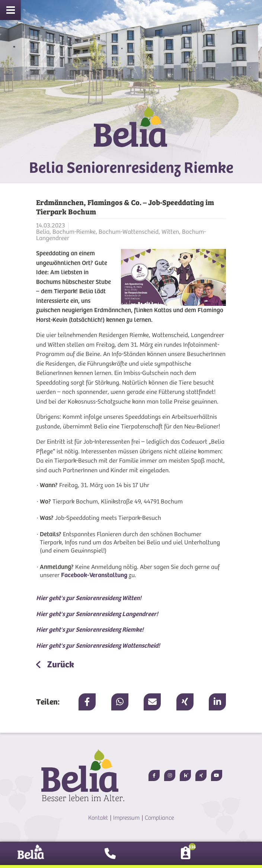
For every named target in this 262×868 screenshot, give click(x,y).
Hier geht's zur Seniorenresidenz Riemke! (90, 630)
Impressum (126, 818)
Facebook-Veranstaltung (94, 575)
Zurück (60, 664)
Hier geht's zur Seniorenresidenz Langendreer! (97, 614)
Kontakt (98, 818)
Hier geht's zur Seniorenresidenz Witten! (89, 598)
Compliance (159, 818)
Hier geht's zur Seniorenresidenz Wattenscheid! (98, 646)
